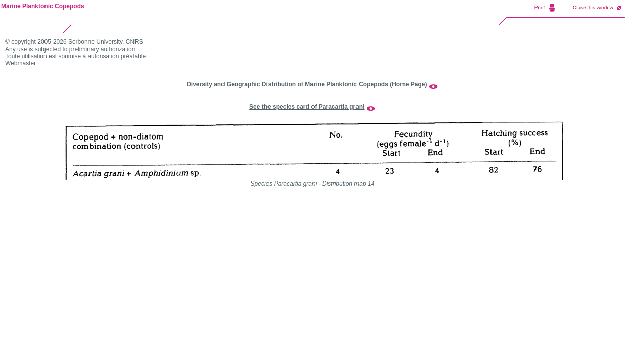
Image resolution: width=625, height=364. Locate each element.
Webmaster (20, 63)
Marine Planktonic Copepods (43, 6)
